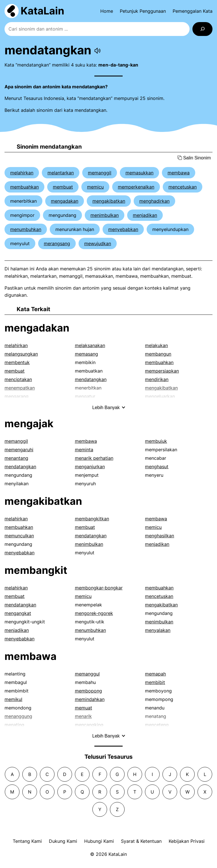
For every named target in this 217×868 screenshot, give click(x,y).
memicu (95, 187)
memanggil (100, 173)
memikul (13, 699)
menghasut (157, 467)
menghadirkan (154, 201)
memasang (86, 354)
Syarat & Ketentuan (141, 841)
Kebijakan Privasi (187, 841)
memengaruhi (19, 450)
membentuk (17, 362)
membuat (63, 187)
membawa (179, 173)
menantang (16, 458)
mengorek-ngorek (94, 613)
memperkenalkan (136, 187)
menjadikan (145, 215)
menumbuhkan (26, 229)
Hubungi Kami (99, 841)
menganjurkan (90, 467)
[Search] (202, 29)
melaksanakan (90, 345)
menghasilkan (160, 536)
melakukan (156, 345)
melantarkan (61, 173)
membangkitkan (92, 519)
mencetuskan (183, 187)
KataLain (42, 11)
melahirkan (22, 173)
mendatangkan (91, 379)
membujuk (156, 441)
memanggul (87, 674)
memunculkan (19, 536)
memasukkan (139, 173)
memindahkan (90, 699)
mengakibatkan (109, 201)
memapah (155, 674)
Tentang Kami (27, 841)
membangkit (36, 570)
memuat (83, 708)
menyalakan (158, 630)
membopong (88, 691)
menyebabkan (123, 229)
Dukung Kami (63, 841)
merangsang (57, 243)
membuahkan (24, 187)
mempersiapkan (162, 371)
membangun (158, 354)
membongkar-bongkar (99, 588)
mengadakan (65, 201)
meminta (84, 450)
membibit (155, 682)
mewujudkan (98, 243)
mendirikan (157, 379)
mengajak (29, 424)
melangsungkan (21, 354)
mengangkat (18, 613)
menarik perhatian (94, 458)
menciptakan (18, 379)
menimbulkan (105, 215)
